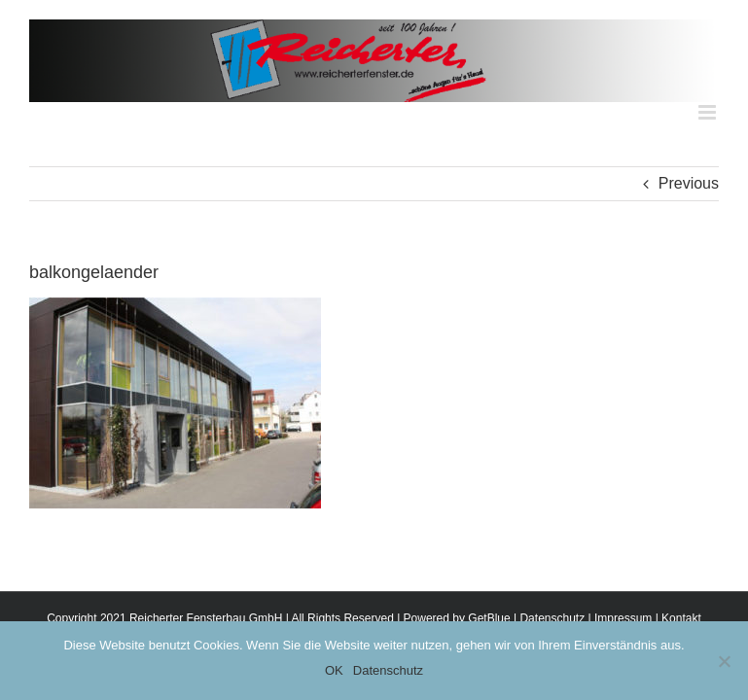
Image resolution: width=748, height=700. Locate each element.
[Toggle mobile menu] (709, 112)
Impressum (623, 618)
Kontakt (681, 618)
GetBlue (489, 618)
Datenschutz (552, 618)
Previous (689, 183)
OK (334, 670)
